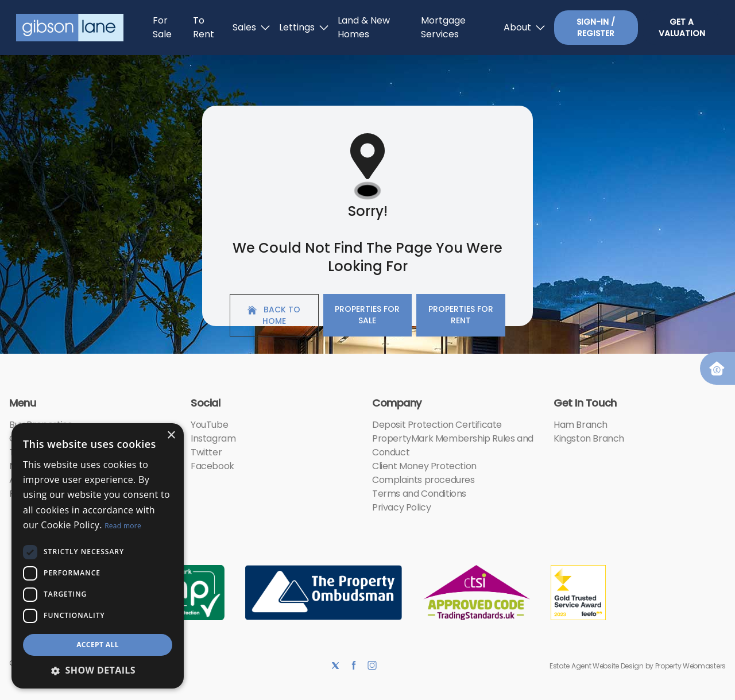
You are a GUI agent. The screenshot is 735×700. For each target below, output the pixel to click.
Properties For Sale (367, 315)
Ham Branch (581, 425)
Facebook (212, 466)
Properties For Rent (461, 315)
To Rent (204, 27)
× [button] (171, 436)
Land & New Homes (364, 27)
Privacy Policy (401, 507)
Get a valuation (682, 28)
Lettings (304, 27)
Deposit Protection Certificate (437, 425)
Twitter (206, 452)
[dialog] (98, 556)
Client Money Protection (424, 466)
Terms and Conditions (419, 494)
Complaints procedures (423, 480)
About (524, 27)
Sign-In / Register (596, 28)
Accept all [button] (98, 645)
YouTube (209, 425)
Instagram (213, 438)
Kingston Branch (589, 438)
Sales (251, 27)
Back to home (274, 315)
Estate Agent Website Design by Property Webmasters (638, 666)
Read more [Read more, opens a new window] (123, 526)
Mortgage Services (443, 27)
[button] (98, 670)
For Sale (162, 27)
